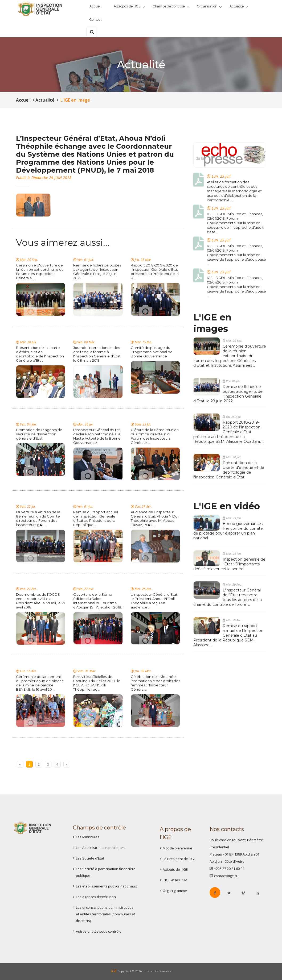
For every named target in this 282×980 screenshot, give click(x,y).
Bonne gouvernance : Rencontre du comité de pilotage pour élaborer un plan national (228, 531)
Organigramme (175, 891)
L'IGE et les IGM (175, 880)
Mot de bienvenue (177, 848)
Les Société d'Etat (90, 858)
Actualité (237, 6)
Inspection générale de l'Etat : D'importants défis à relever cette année (229, 564)
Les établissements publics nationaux (106, 886)
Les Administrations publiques (100, 848)
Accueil (95, 6)
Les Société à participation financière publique (106, 872)
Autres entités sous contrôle (99, 931)
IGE (114, 971)
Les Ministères (88, 837)
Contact (95, 20)
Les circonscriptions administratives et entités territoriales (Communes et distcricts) (105, 914)
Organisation (207, 6)
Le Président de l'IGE (179, 859)
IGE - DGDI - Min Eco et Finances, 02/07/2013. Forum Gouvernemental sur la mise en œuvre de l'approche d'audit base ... (236, 255)
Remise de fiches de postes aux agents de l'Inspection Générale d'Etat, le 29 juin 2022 (228, 394)
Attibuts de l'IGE (175, 869)
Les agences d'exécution (96, 897)
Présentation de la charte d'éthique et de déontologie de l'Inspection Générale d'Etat (229, 470)
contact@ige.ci (226, 876)
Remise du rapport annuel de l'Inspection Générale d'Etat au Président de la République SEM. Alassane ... (228, 635)
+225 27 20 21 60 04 (229, 869)
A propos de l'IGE (127, 6)
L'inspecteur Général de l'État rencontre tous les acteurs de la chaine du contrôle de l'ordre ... (228, 597)
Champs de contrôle (169, 6)
